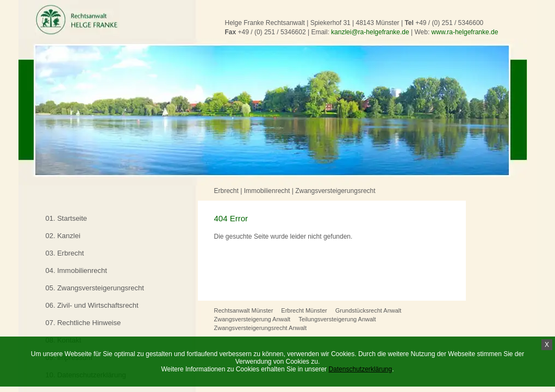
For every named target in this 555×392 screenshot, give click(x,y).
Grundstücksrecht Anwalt (369, 310)
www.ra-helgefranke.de (465, 32)
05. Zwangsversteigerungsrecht (95, 288)
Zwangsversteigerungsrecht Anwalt (261, 328)
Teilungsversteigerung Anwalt (337, 319)
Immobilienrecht (267, 191)
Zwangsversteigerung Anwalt (252, 319)
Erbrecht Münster (304, 310)
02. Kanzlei (63, 236)
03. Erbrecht (65, 253)
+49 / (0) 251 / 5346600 (449, 23)
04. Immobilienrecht (76, 270)
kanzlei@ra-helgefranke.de (370, 32)
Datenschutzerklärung (360, 369)
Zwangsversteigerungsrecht (335, 191)
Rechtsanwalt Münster (244, 310)
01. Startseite (67, 218)
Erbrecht (226, 191)
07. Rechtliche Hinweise (83, 323)
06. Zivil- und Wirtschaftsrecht (92, 305)
